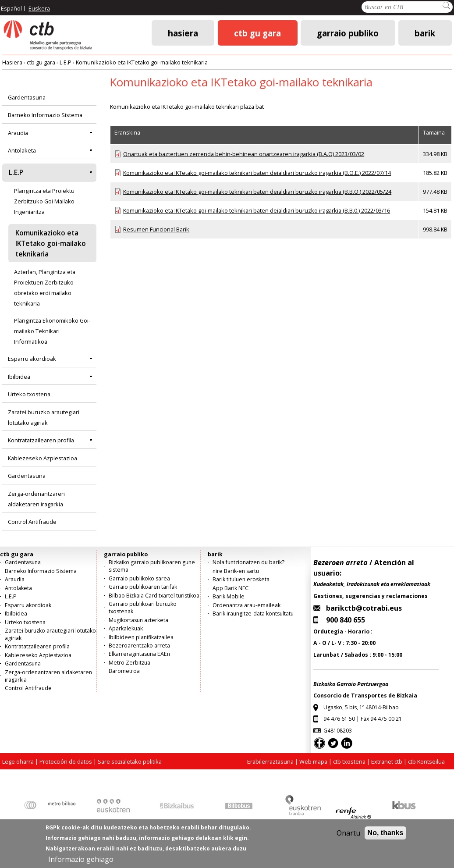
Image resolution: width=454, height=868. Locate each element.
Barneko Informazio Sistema (45, 115)
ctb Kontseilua (427, 761)
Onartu (348, 838)
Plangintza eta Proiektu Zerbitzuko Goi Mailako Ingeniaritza (44, 201)
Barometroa (124, 671)
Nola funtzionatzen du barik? (248, 562)
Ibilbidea (19, 377)
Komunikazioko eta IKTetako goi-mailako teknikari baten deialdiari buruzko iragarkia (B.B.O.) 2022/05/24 (257, 192)
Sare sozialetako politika (130, 761)
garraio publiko (348, 33)
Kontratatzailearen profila (41, 440)
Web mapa (313, 761)
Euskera (39, 8)
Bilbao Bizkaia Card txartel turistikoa (154, 596)
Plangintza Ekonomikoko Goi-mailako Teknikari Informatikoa (52, 331)
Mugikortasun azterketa (138, 620)
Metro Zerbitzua (129, 663)
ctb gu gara (257, 33)
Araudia (18, 133)
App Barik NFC (231, 588)
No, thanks (386, 838)
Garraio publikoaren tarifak (143, 587)
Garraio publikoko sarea (139, 578)
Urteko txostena (29, 394)
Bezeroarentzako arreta (139, 646)
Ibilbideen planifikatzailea (141, 637)
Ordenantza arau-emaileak (247, 605)
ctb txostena (349, 761)
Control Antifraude (32, 522)
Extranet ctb (387, 761)
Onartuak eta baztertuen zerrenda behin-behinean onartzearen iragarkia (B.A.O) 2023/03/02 (244, 154)
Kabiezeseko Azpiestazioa (43, 458)
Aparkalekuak (126, 628)
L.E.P (66, 62)
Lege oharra (18, 761)
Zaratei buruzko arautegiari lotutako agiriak (44, 417)
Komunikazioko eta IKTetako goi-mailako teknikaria (142, 62)
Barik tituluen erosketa (241, 579)
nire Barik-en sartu (236, 571)
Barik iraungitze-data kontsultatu (253, 614)
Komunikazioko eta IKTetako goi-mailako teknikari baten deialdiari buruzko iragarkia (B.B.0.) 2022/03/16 (257, 210)
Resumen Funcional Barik (156, 229)
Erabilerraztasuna (270, 761)
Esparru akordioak (32, 359)
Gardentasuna (27, 97)
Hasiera (183, 33)
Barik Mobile (229, 596)
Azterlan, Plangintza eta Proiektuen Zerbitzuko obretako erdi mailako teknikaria (45, 288)
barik (425, 33)
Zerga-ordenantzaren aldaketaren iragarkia (36, 499)
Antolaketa (22, 150)
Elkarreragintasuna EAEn (139, 654)
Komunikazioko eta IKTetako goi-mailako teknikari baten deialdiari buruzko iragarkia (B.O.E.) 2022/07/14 (257, 173)
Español (11, 8)
